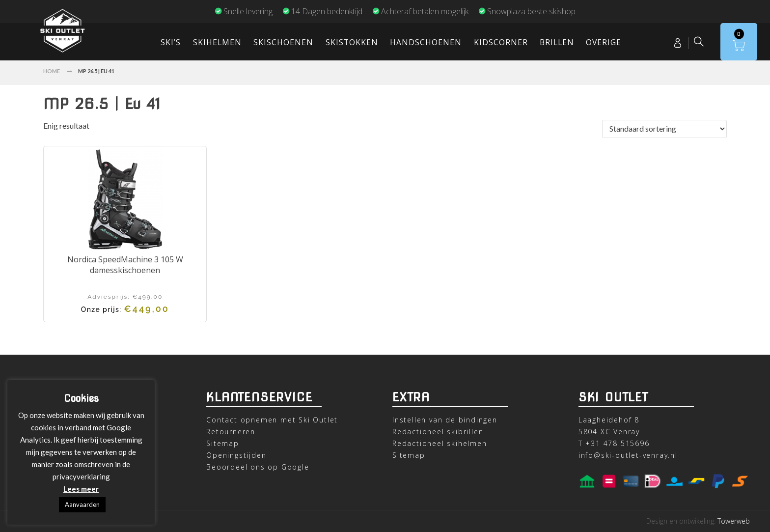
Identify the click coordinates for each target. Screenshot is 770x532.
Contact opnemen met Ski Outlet (272, 420)
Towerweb (734, 521)
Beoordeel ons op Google (258, 467)
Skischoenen (283, 42)
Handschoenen (426, 42)
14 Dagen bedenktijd (322, 11)
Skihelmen (217, 42)
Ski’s (171, 42)
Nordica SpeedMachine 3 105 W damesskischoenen (125, 265)
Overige (604, 42)
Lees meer (81, 489)
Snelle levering (244, 11)
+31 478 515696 (617, 443)
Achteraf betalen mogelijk (420, 11)
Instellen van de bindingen (445, 420)
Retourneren (231, 432)
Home (52, 71)
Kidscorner (501, 42)
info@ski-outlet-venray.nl (628, 455)
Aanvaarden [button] (82, 504)
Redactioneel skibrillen (438, 432)
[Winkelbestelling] (664, 129)
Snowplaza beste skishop (527, 11)
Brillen (557, 42)
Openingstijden (236, 455)
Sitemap (223, 443)
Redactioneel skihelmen (440, 443)
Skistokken (352, 42)
